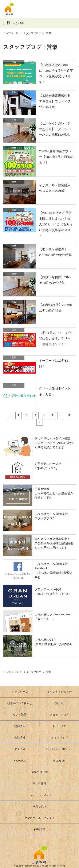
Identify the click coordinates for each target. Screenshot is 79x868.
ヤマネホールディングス (39, 818)
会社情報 (20, 738)
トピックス (59, 726)
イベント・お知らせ (59, 692)
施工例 (59, 703)
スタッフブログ (32, 33)
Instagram (59, 761)
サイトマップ (59, 738)
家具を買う (39, 806)
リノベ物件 (39, 784)
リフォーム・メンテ (39, 795)
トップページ (20, 692)
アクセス (20, 749)
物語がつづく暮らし (20, 703)
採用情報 (40, 829)
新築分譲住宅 (40, 772)
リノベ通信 (20, 715)
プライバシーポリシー (59, 749)
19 (69, 415)
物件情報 (20, 726)
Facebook (20, 761)
